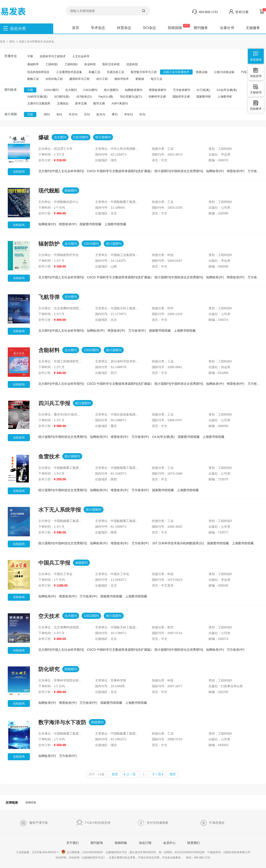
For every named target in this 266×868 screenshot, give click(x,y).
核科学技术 (122, 79)
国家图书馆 (204, 97)
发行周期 (11, 114)
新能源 (140, 79)
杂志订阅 (145, 843)
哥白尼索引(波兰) (131, 97)
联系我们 (194, 843)
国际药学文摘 (181, 97)
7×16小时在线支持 (93, 823)
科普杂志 (124, 28)
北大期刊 (71, 90)
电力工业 (156, 79)
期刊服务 (201, 28)
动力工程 (102, 79)
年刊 (142, 115)
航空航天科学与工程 (144, 72)
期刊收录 (11, 90)
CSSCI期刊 (51, 90)
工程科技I (52, 64)
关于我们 (72, 843)
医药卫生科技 (111, 64)
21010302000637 (93, 852)
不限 (30, 56)
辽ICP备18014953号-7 (45, 852)
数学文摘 (99, 103)
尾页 (173, 774)
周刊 (47, 115)
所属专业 (11, 56)
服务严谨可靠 (34, 823)
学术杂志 (98, 28)
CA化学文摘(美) (227, 90)
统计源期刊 (111, 90)
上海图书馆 (225, 97)
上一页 (131, 774)
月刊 (87, 115)
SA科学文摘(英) (37, 97)
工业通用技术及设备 (69, 72)
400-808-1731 (208, 12)
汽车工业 (247, 72)
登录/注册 (242, 12)
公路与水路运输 (224, 72)
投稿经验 (31, 803)
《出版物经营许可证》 (93, 858)
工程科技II (71, 64)
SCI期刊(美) (62, 97)
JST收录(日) (84, 97)
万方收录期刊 (182, 90)
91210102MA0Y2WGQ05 (190, 852)
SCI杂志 (150, 28)
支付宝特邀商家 (153, 823)
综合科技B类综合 (38, 72)
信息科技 (132, 64)
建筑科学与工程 (79, 79)
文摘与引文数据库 (39, 103)
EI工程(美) (203, 90)
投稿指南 (175, 28)
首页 (76, 28)
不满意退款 (212, 823)
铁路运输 (202, 72)
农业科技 (90, 64)
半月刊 (73, 115)
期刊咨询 (97, 843)
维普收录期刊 (158, 90)
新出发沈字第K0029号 (143, 852)
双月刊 (101, 115)
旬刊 (59, 115)
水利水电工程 (54, 79)
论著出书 (227, 28)
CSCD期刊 (90, 90)
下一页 (156, 774)
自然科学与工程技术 (53, 56)
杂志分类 (18, 29)
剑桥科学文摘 (157, 97)
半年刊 (128, 115)
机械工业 (94, 72)
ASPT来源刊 (120, 103)
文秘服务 (253, 28)
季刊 (115, 115)
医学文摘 (81, 103)
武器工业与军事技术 (176, 72)
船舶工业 (33, 79)
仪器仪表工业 (115, 72)
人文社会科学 (81, 56)
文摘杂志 (63, 103)
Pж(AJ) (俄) (106, 97)
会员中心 (169, 843)
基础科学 (33, 64)
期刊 (12, 42)
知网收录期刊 (134, 90)
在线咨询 (19, 172)
